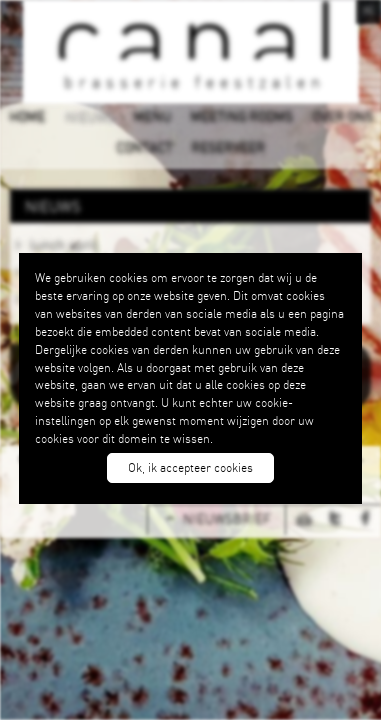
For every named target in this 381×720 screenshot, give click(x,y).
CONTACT (144, 146)
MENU (152, 115)
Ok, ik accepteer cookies (190, 467)
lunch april (63, 244)
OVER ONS (342, 115)
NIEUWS (89, 115)
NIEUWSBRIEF (226, 519)
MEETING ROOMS (241, 115)
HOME (27, 115)
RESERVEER (228, 146)
